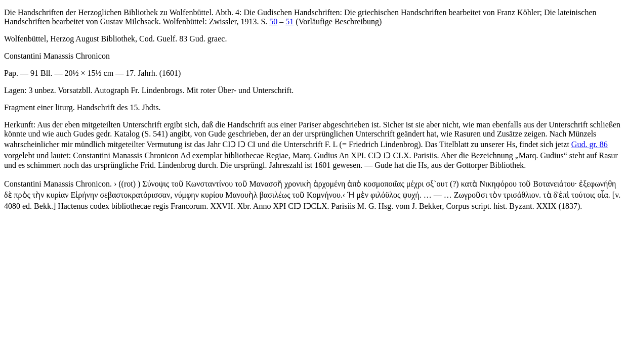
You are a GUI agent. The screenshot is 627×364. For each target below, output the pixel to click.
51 (289, 21)
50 (273, 21)
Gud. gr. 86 (590, 144)
